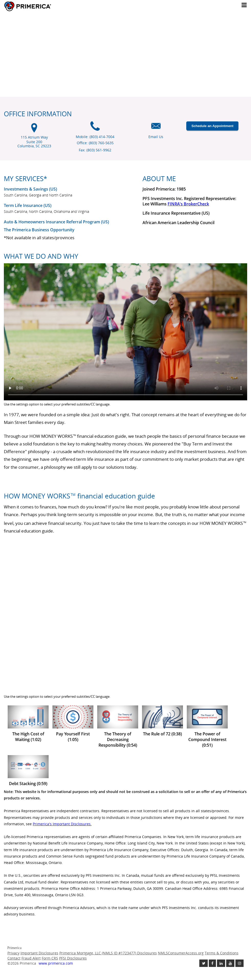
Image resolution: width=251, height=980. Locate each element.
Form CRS (50, 958)
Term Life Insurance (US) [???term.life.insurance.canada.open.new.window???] (28, 205)
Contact (14, 958)
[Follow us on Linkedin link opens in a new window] (221, 963)
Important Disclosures (39, 953)
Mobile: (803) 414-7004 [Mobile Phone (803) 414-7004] (95, 137)
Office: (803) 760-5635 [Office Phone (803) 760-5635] (95, 143)
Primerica (42, 6)
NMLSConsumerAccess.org (181, 953)
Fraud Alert (31, 958)
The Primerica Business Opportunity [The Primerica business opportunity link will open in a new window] (39, 230)
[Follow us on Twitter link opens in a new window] (204, 963)
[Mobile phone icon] (95, 129)
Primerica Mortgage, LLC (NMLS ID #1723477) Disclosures (108, 953)
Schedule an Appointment (212, 126)
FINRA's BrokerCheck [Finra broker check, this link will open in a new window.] (188, 204)
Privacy (13, 953)
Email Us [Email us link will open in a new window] (156, 137)
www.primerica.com (56, 963)
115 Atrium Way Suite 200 (34, 142)
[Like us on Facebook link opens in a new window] (212, 963)
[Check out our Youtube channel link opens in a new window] (230, 963)
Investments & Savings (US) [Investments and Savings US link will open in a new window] (30, 189)
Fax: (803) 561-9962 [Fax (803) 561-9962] (95, 150)
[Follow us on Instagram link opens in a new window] (239, 963)
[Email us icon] (156, 129)
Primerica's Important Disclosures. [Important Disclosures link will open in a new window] (62, 824)
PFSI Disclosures (73, 958)
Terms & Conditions (222, 953)
